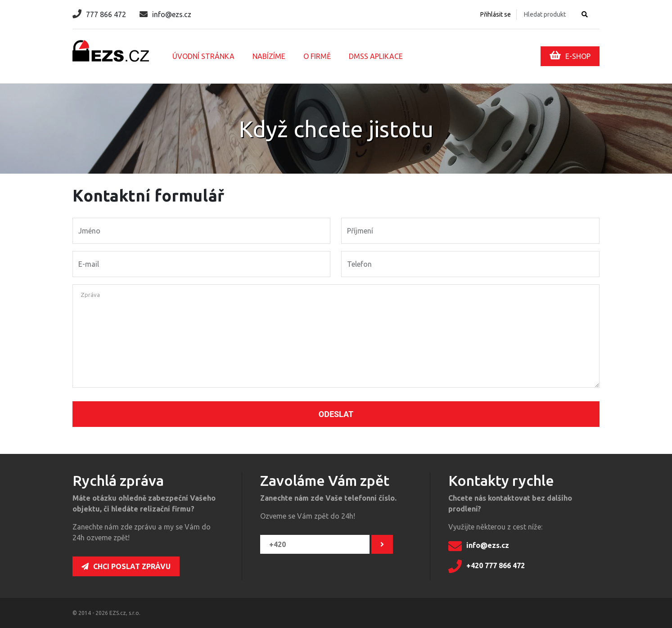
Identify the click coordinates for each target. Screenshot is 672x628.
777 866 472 (99, 14)
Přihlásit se (496, 14)
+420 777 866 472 (487, 566)
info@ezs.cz (165, 14)
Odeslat (336, 414)
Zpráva (90, 295)
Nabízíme (269, 56)
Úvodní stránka (203, 56)
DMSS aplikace (376, 56)
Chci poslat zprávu (126, 566)
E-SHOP (570, 55)
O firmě (317, 56)
